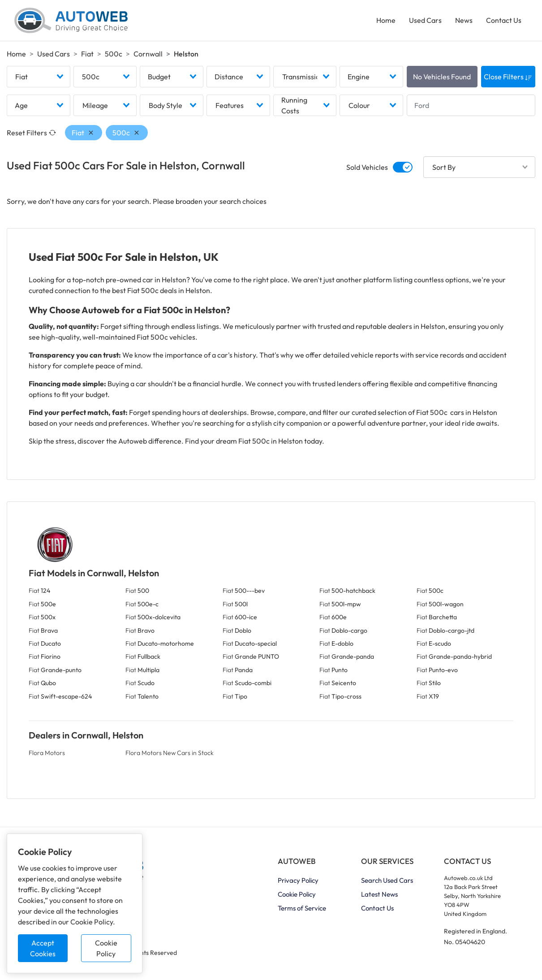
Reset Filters (31, 134)
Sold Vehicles (367, 168)
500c (114, 54)
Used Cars (425, 21)
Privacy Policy (298, 881)
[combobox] (39, 78)
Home (386, 21)
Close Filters (508, 78)
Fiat (87, 54)
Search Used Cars (387, 881)
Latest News (379, 895)
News (464, 21)
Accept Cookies (43, 948)
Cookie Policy (106, 948)
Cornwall (148, 54)
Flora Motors (47, 754)
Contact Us (504, 21)
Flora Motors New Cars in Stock (170, 754)
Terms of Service (302, 909)
